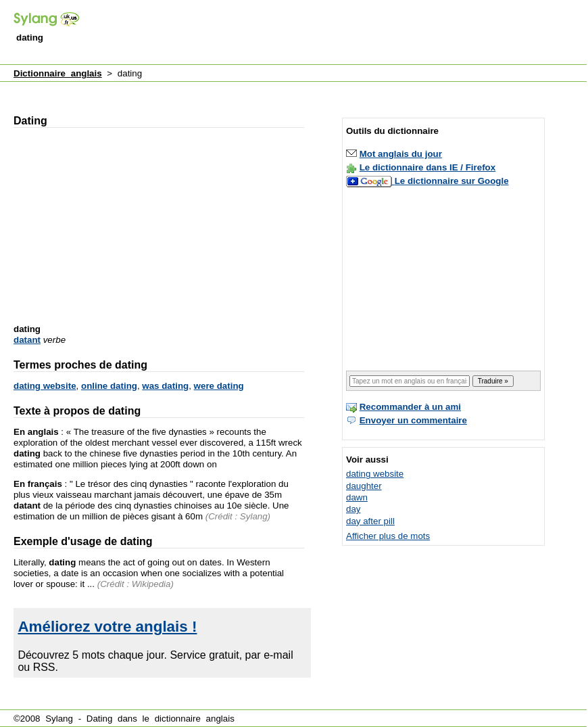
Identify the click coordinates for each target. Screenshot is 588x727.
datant (27, 340)
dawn (357, 497)
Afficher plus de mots (388, 536)
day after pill (370, 521)
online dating (109, 386)
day (353, 509)
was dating (165, 386)
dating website (45, 386)
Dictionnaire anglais (58, 73)
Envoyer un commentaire (413, 420)
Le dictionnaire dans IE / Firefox (427, 167)
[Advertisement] (179, 23)
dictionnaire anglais (195, 719)
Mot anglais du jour (401, 154)
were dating (219, 386)
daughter (364, 486)
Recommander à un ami (410, 407)
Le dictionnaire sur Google (452, 181)
